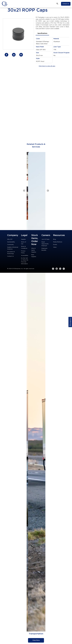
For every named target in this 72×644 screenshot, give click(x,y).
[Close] (10, 4)
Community (10, 245)
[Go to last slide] (24, 191)
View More (36, 640)
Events (55, 245)
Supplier (23, 239)
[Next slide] (48, 191)
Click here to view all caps (47, 66)
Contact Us (66, 4)
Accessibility (25, 255)
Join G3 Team (45, 239)
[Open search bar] (57, 4)
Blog (55, 239)
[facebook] (6, 55)
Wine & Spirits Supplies (34, 250)
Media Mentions (58, 242)
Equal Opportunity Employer (45, 244)
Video (55, 247)
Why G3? (10, 239)
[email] (21, 55)
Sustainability (11, 242)
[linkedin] (14, 55)
